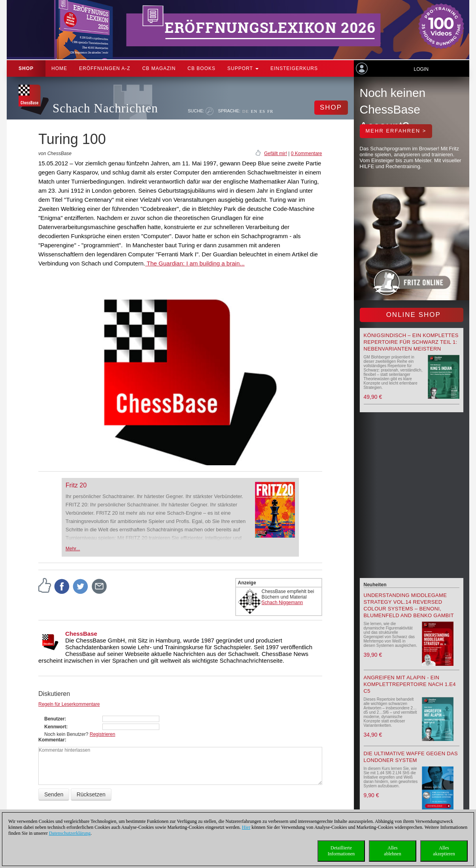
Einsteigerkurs (294, 68)
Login (421, 69)
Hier (246, 827)
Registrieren (103, 734)
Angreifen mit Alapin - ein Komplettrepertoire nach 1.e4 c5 (410, 684)
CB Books (201, 68)
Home (59, 68)
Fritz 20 (76, 485)
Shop (26, 68)
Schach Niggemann (282, 603)
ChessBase (81, 634)
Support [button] (243, 68)
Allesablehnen (392, 851)
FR (270, 111)
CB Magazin (159, 68)
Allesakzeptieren (444, 851)
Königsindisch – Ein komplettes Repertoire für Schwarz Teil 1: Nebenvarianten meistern (411, 342)
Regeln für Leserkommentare (69, 704)
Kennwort (55, 727)
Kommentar (52, 740)
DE (246, 111)
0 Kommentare (307, 154)
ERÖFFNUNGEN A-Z (105, 68)
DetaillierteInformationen (341, 851)
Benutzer (54, 719)
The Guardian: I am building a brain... (195, 263)
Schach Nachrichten (105, 108)
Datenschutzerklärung (70, 833)
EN (254, 111)
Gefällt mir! (276, 154)
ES (262, 111)
